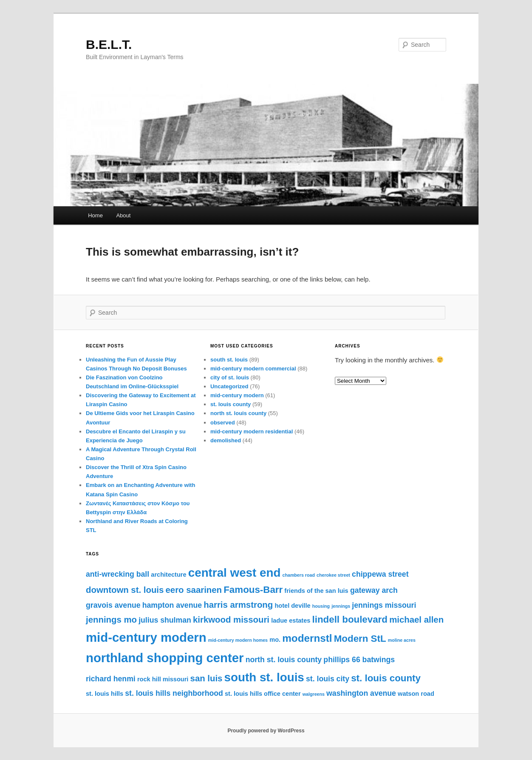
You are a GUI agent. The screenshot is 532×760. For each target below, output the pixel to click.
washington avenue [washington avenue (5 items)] (361, 693)
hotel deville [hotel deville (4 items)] (292, 606)
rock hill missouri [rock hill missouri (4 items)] (163, 679)
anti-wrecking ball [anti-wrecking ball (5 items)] (117, 574)
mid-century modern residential (252, 431)
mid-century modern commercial (253, 369)
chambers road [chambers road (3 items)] (299, 575)
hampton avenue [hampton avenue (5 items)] (172, 605)
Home (95, 215)
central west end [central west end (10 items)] (235, 573)
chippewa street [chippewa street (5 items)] (380, 574)
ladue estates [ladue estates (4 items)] (291, 621)
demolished (226, 440)
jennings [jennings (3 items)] (341, 606)
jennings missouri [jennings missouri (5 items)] (384, 605)
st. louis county (231, 404)
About (123, 215)
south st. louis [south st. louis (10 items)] (264, 677)
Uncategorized (229, 386)
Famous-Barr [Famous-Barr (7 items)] (253, 590)
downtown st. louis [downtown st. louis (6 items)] (125, 590)
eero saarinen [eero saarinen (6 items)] (194, 590)
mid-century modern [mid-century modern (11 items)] (146, 637)
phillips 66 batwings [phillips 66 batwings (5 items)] (359, 660)
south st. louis (229, 360)
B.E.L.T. (109, 44)
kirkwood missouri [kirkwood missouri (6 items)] (231, 620)
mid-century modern (237, 395)
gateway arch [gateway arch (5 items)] (374, 590)
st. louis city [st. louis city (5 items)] (328, 679)
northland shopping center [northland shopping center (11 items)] (165, 658)
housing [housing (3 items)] (321, 606)
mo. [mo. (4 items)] (275, 640)
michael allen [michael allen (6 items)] (416, 620)
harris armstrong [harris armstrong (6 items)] (238, 605)
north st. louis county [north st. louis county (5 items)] (284, 660)
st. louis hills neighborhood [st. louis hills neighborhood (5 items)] (174, 693)
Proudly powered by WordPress (266, 731)
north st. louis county (238, 413)
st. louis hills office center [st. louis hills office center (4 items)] (263, 694)
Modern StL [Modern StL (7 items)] (360, 639)
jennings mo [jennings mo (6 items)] (111, 620)
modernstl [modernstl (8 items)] (307, 638)
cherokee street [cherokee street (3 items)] (333, 575)
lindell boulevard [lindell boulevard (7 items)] (350, 619)
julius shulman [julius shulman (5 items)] (165, 620)
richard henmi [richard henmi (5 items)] (111, 679)
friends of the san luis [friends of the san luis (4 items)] (316, 591)
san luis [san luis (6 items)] (207, 678)
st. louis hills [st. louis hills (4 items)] (105, 694)
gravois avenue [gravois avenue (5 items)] (113, 605)
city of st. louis (230, 377)
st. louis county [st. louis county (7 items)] (386, 678)
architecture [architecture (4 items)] (168, 575)
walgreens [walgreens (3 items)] (314, 694)
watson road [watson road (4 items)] (416, 694)
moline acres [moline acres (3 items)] (402, 640)
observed (223, 423)
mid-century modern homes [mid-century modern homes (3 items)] (238, 640)
